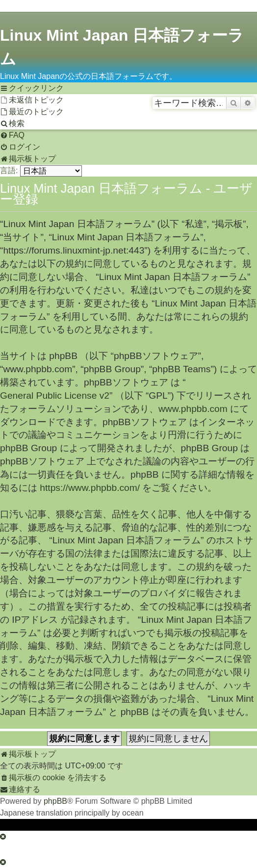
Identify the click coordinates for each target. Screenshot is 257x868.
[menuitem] (32, 100)
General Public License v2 (55, 396)
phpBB (55, 801)
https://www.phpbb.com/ (90, 488)
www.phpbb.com (193, 409)
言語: (9, 170)
